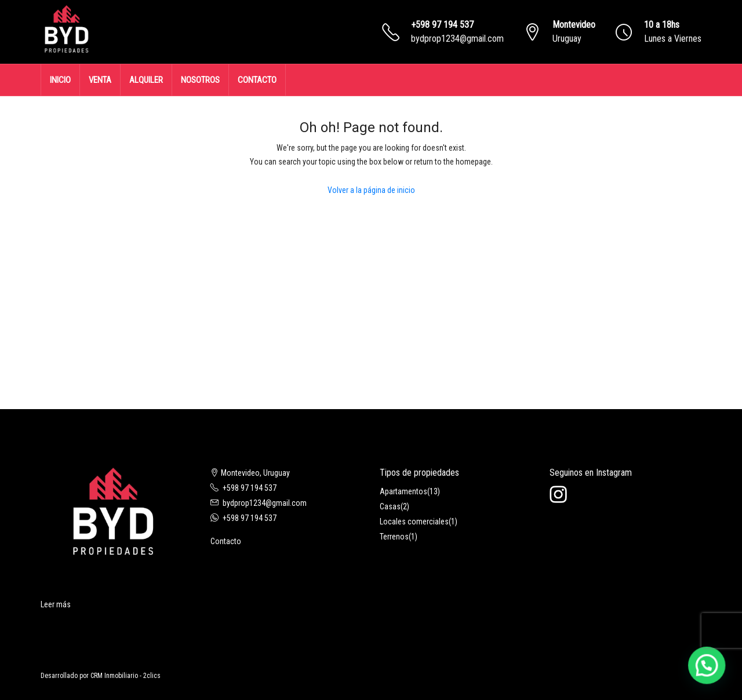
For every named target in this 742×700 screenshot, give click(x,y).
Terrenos (394, 537)
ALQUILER (146, 80)
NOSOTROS (200, 80)
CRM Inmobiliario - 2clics (126, 676)
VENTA (100, 80)
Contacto (226, 541)
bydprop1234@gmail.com (457, 39)
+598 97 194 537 (442, 25)
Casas (390, 506)
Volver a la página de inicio (371, 190)
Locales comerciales (414, 522)
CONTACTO (257, 80)
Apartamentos (403, 491)
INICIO (60, 80)
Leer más (56, 604)
